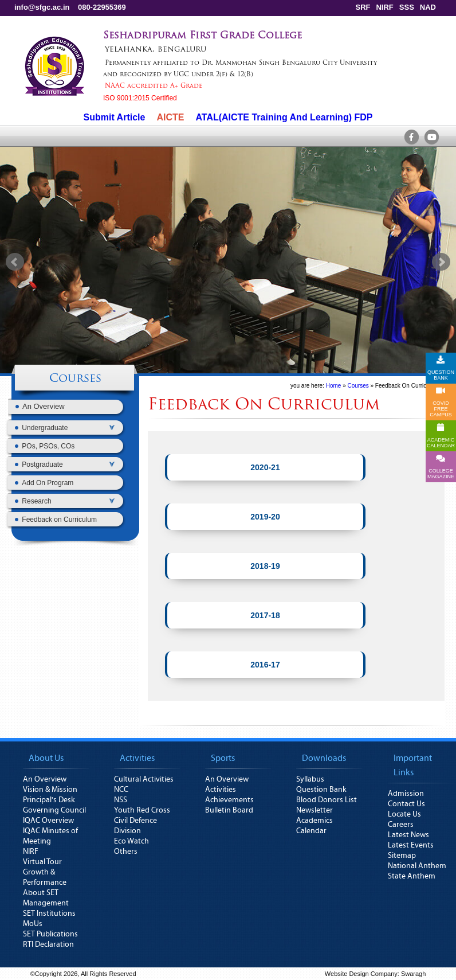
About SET (41, 893)
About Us (46, 758)
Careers (401, 825)
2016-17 (265, 665)
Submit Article (115, 117)
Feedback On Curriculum (407, 386)
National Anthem (417, 866)
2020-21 (265, 467)
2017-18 (265, 615)
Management (46, 903)
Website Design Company (361, 974)
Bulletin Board (229, 810)
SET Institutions (49, 913)
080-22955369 (102, 7)
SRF (363, 7)
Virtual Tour (42, 862)
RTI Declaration (48, 944)
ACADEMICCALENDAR (441, 436)
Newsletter (315, 810)
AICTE (170, 117)
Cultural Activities (144, 779)
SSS (407, 7)
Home (334, 386)
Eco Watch (131, 841)
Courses (75, 379)
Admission (406, 794)
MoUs (33, 924)
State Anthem (412, 876)
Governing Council (54, 810)
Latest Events (411, 845)
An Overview (45, 779)
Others (126, 852)
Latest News (408, 835)
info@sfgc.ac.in (42, 7)
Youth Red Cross (142, 810)
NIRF (384, 7)
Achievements (229, 800)
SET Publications (50, 934)
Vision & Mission (50, 790)
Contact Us (406, 804)
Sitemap (402, 856)
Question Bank (321, 790)
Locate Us (404, 814)
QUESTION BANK (441, 368)
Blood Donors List (327, 800)
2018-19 (265, 566)
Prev (15, 262)
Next (441, 262)
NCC (121, 790)
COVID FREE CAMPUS (441, 402)
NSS (121, 800)
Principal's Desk (49, 800)
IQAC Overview (48, 821)
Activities (137, 758)
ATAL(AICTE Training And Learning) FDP (284, 117)
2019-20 (265, 517)
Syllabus (310, 779)
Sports (223, 758)
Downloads (324, 758)
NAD (428, 7)
